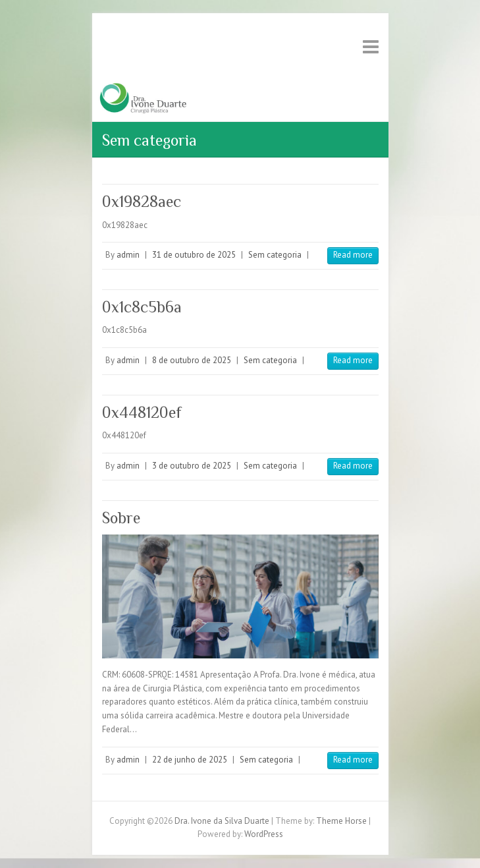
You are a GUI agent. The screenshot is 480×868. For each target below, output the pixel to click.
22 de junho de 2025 (190, 760)
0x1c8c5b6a (142, 307)
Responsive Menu (371, 46)
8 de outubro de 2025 (192, 360)
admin (128, 255)
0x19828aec (142, 201)
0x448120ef (142, 412)
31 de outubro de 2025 (194, 255)
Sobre (121, 518)
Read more (353, 255)
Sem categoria (275, 255)
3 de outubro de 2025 (192, 466)
